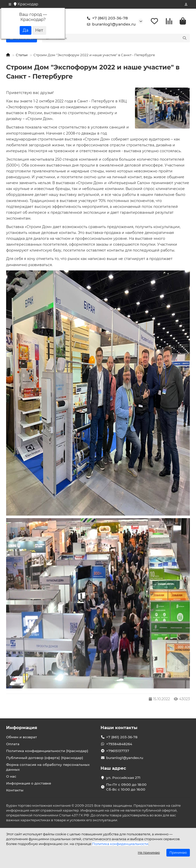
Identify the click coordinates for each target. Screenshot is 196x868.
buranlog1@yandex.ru (110, 25)
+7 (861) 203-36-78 (106, 18)
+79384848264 (119, 744)
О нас (11, 777)
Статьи (22, 55)
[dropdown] (10, 4)
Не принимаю (149, 853)
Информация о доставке (29, 783)
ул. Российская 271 (123, 778)
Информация (22, 728)
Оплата (13, 744)
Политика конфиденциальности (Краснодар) (47, 751)
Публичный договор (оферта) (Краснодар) (45, 758)
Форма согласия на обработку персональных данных (48, 767)
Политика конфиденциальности (120, 844)
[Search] (122, 39)
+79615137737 (118, 751)
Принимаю (178, 853)
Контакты (15, 790)
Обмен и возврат (22, 737)
